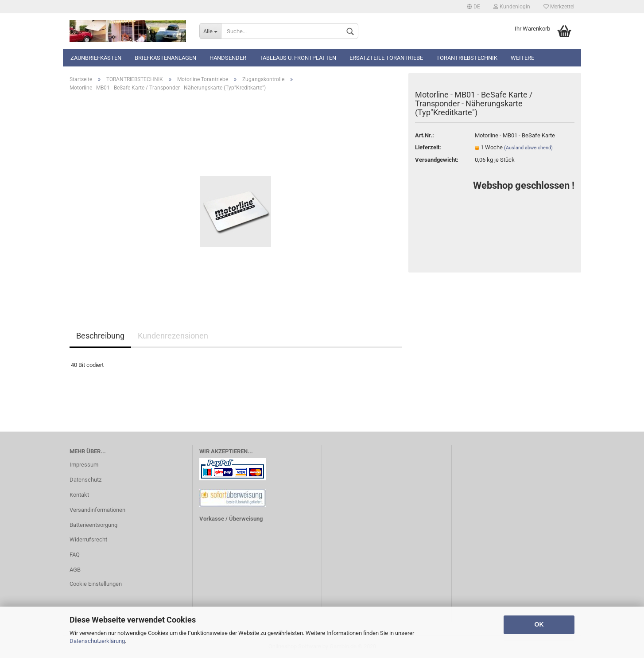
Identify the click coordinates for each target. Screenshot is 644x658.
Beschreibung (100, 336)
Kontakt (79, 495)
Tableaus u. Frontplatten (298, 58)
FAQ (75, 555)
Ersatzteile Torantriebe (386, 58)
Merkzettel (559, 7)
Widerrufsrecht (88, 539)
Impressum (84, 465)
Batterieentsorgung (93, 525)
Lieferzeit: (428, 147)
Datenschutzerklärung (97, 641)
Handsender (228, 58)
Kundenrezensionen (173, 336)
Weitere (522, 58)
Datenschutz (85, 480)
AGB (75, 570)
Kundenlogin (512, 7)
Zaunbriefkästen (96, 58)
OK (539, 624)
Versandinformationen (97, 510)
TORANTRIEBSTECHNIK (467, 58)
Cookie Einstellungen (96, 584)
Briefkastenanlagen (165, 58)
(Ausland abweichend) (528, 148)
